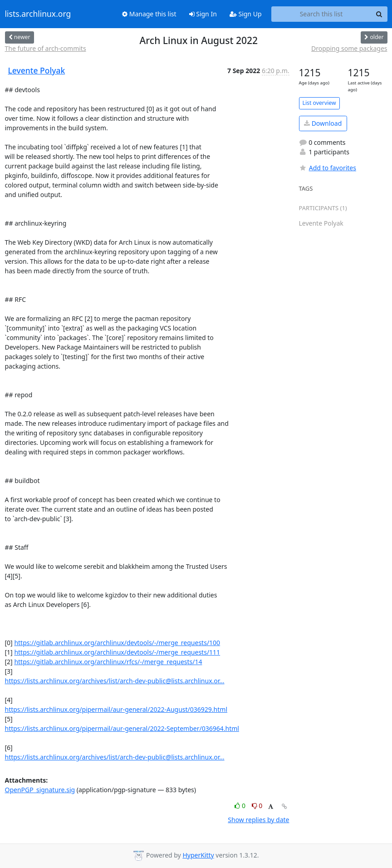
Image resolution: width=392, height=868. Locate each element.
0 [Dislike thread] (257, 806)
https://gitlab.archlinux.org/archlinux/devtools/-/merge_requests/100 (117, 643)
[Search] (379, 14)
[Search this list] (321, 14)
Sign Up (246, 14)
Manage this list (149, 14)
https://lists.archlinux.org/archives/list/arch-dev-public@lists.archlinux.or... (115, 681)
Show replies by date (258, 820)
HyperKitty (198, 855)
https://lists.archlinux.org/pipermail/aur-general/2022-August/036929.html (116, 709)
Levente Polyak (37, 70)
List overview (319, 103)
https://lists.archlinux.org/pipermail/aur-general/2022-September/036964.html (122, 728)
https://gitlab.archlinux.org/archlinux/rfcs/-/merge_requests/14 (108, 662)
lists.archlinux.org (38, 14)
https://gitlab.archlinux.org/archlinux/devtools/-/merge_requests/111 (117, 652)
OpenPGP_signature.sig (40, 790)
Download (323, 123)
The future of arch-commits (46, 48)
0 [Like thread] (241, 806)
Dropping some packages (349, 48)
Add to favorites (328, 168)
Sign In (203, 14)
